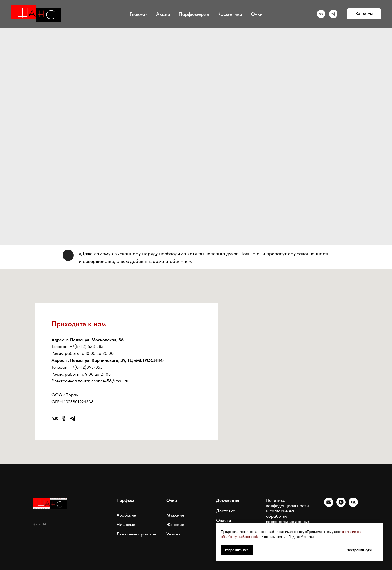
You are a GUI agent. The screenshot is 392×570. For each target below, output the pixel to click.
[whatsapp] (341, 505)
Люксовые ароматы (136, 534)
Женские (175, 524)
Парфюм (125, 500)
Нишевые (126, 524)
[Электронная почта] (329, 505)
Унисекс (175, 534)
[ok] (64, 418)
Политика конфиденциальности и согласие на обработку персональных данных (288, 511)
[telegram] (333, 14)
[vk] (321, 14)
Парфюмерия (194, 14)
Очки (257, 14)
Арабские (126, 515)
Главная (139, 14)
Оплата (224, 520)
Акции (163, 14)
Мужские (175, 515)
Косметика (230, 14)
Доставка (226, 511)
